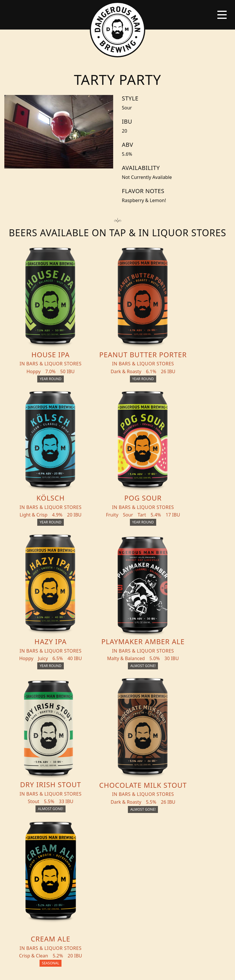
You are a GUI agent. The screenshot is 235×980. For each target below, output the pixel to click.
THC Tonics (24, 764)
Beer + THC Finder (23, 779)
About (18, 817)
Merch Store (201, 754)
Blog (16, 805)
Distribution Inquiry (27, 832)
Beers (17, 752)
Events (18, 794)
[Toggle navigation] (222, 15)
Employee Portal (171, 970)
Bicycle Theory (141, 970)
